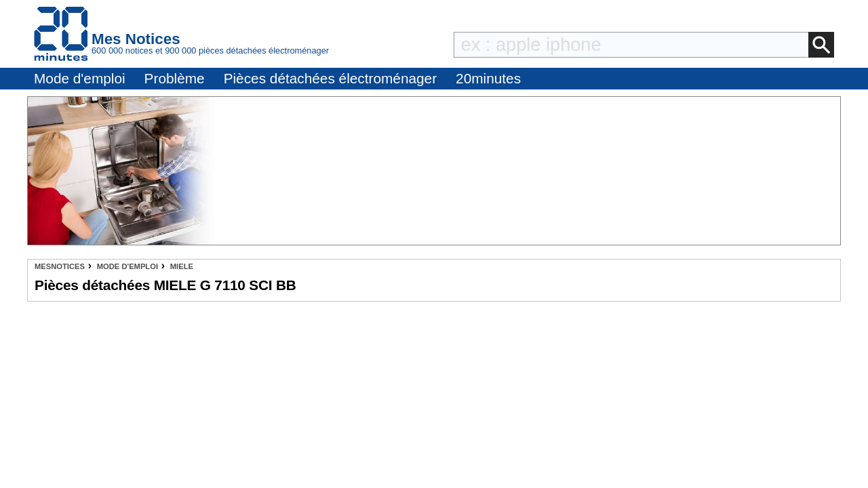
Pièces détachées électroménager (330, 78)
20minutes (488, 78)
